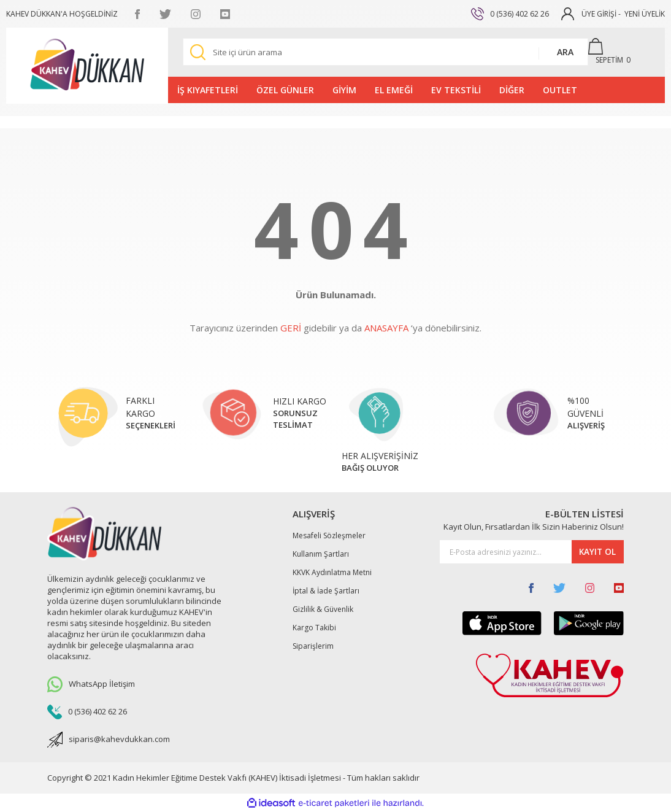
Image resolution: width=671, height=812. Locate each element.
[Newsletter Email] (532, 552)
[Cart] (615, 52)
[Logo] (87, 66)
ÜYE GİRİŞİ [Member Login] (599, 14)
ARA (565, 52)
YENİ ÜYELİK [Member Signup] (645, 14)
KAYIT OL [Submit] (596, 552)
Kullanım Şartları (321, 554)
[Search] (386, 52)
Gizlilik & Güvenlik (323, 609)
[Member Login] (568, 13)
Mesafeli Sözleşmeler (329, 536)
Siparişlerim (313, 646)
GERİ (291, 328)
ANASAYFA (386, 328)
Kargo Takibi (314, 628)
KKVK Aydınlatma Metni (332, 572)
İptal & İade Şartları (326, 591)
